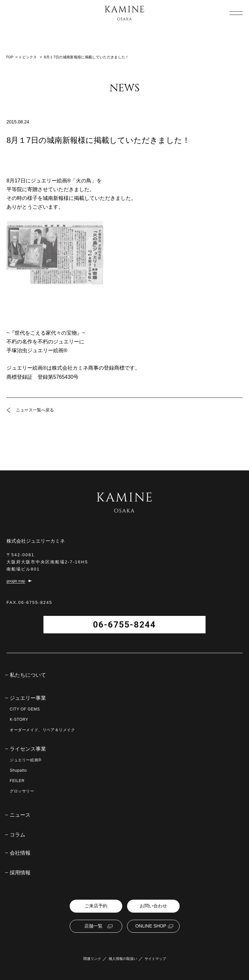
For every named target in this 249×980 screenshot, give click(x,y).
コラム (18, 835)
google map (16, 581)
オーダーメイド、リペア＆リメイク (42, 730)
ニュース (20, 815)
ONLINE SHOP (151, 926)
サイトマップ (155, 959)
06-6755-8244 (124, 625)
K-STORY (19, 720)
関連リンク (92, 959)
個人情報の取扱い (123, 959)
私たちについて (28, 675)
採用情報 (20, 873)
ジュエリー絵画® (26, 760)
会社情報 (20, 853)
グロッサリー (22, 791)
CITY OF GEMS (25, 709)
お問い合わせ (153, 906)
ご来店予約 (96, 906)
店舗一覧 (93, 926)
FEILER (17, 781)
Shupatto (18, 770)
